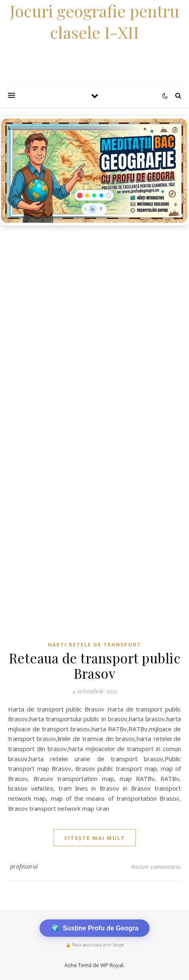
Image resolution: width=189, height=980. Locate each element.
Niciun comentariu (156, 867)
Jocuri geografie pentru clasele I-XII (94, 21)
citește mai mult (95, 838)
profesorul (24, 866)
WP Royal (112, 965)
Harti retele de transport (94, 645)
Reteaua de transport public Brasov (95, 665)
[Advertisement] (94, 328)
